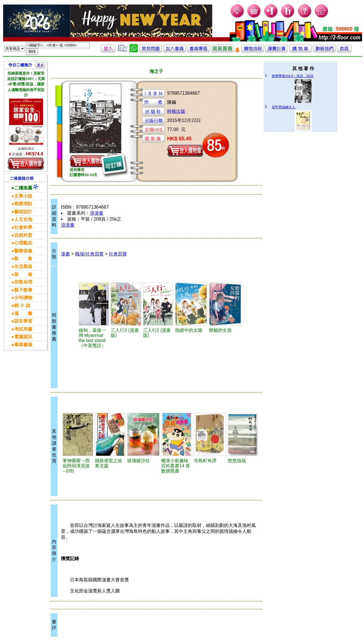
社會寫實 (118, 254)
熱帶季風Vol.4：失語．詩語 (292, 76)
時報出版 (176, 111)
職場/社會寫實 (89, 254)
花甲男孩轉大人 (284, 107)
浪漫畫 (97, 213)
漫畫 (65, 254)
